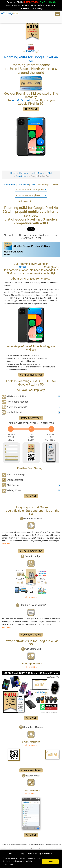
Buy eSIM (31, 109)
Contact (47, 854)
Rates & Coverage (31, 418)
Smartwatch (23, 185)
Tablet (33, 185)
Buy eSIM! (31, 496)
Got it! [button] (50, 862)
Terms (30, 854)
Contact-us (53, 848)
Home (13, 173)
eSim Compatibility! (31, 375)
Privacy (22, 854)
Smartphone (22, 176)
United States (37, 173)
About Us (12, 854)
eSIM (49, 173)
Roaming (23, 173)
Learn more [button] (9, 864)
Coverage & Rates (31, 635)
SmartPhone (10, 185)
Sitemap (38, 854)
